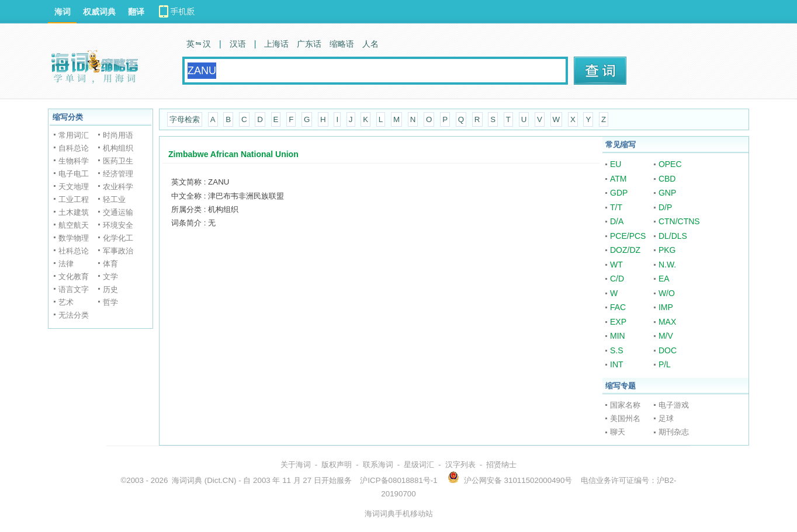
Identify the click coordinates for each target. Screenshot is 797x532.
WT (616, 265)
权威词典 (99, 12)
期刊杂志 (674, 432)
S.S (617, 350)
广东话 (309, 44)
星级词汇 (419, 465)
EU (616, 164)
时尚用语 (118, 135)
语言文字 (74, 289)
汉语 (238, 44)
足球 (666, 418)
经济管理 (118, 174)
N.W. (667, 265)
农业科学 (118, 187)
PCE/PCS (628, 236)
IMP (666, 307)
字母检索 (185, 119)
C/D (617, 279)
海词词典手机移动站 (399, 514)
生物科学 (74, 161)
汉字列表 (460, 465)
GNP (667, 193)
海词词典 (187, 480)
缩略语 (342, 44)
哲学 (110, 302)
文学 (110, 277)
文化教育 (74, 277)
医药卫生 (118, 161)
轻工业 (114, 199)
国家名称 (625, 405)
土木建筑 (74, 212)
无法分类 (74, 315)
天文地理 (74, 187)
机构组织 (118, 148)
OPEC (670, 164)
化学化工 (118, 238)
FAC (618, 307)
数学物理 (74, 238)
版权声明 (337, 465)
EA (664, 279)
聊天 (618, 432)
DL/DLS (673, 236)
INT (617, 364)
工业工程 (74, 199)
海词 (63, 12)
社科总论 (74, 251)
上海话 (276, 44)
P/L (665, 364)
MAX (667, 322)
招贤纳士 (501, 465)
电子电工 (74, 174)
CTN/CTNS (679, 221)
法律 (66, 264)
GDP (619, 193)
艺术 (66, 302)
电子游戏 (674, 405)
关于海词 (296, 465)
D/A (617, 221)
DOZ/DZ (625, 250)
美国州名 (625, 418)
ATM (618, 179)
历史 (110, 289)
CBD (667, 179)
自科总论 (74, 148)
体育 (110, 264)
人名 (370, 44)
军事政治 (118, 251)
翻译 (136, 12)
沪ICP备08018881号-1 (398, 480)
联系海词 (378, 465)
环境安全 (118, 225)
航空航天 (74, 225)
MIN (618, 336)
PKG (667, 250)
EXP (618, 322)
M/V (666, 336)
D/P (665, 207)
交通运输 (118, 212)
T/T (616, 207)
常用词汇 (74, 135)
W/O (667, 293)
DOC (668, 350)
